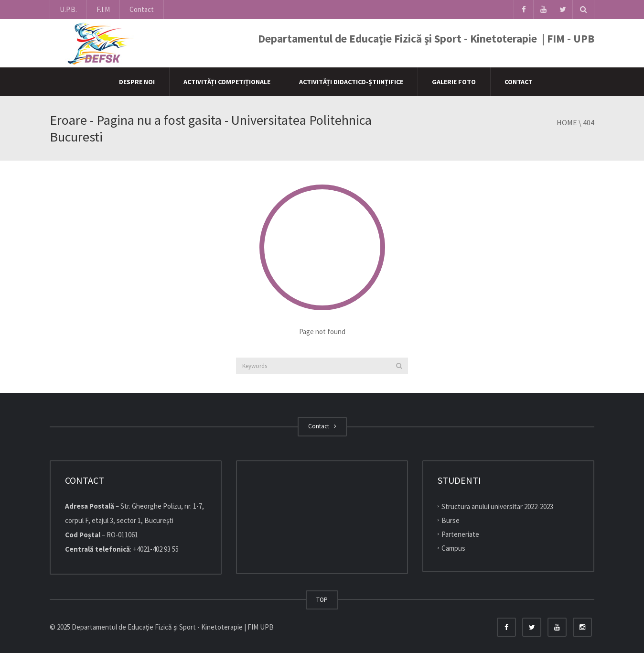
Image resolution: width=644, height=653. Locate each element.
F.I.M (103, 9)
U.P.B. (68, 9)
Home (567, 122)
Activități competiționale (227, 82)
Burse (451, 520)
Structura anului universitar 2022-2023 (497, 506)
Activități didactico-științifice (351, 82)
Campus (453, 548)
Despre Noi (137, 82)
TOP (322, 600)
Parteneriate (460, 534)
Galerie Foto (454, 82)
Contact (142, 9)
